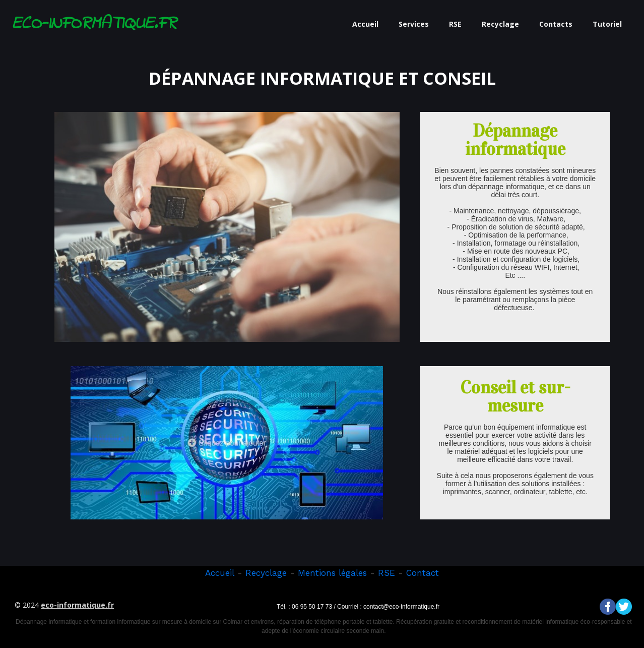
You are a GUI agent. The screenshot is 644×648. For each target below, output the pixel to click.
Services (414, 24)
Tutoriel (607, 24)
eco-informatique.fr (77, 605)
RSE (455, 24)
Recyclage (500, 24)
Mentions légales (332, 573)
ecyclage (269, 573)
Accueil (365, 24)
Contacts (556, 24)
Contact (423, 573)
